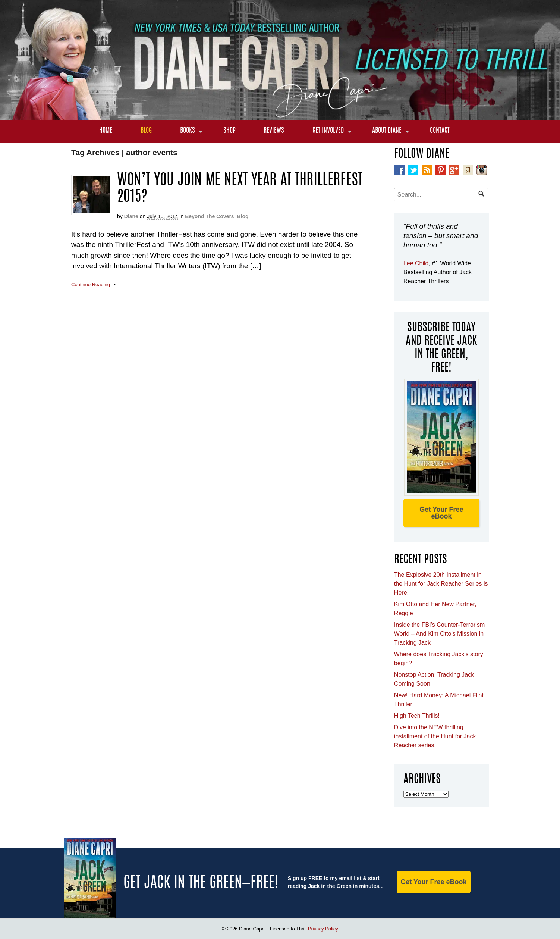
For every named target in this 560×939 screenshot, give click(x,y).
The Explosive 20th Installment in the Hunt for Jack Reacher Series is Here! (441, 584)
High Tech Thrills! (417, 716)
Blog (146, 131)
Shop (229, 131)
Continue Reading (91, 284)
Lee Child (416, 263)
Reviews (274, 131)
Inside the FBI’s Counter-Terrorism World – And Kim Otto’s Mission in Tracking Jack (439, 634)
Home (106, 131)
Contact (440, 131)
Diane (131, 216)
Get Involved (328, 131)
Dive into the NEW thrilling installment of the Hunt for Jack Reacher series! (435, 736)
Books (188, 131)
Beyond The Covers (209, 216)
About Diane (387, 131)
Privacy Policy (323, 929)
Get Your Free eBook (441, 513)
